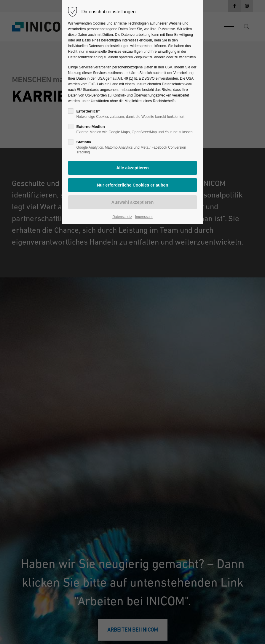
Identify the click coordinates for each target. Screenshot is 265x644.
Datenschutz (122, 217)
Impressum (144, 217)
